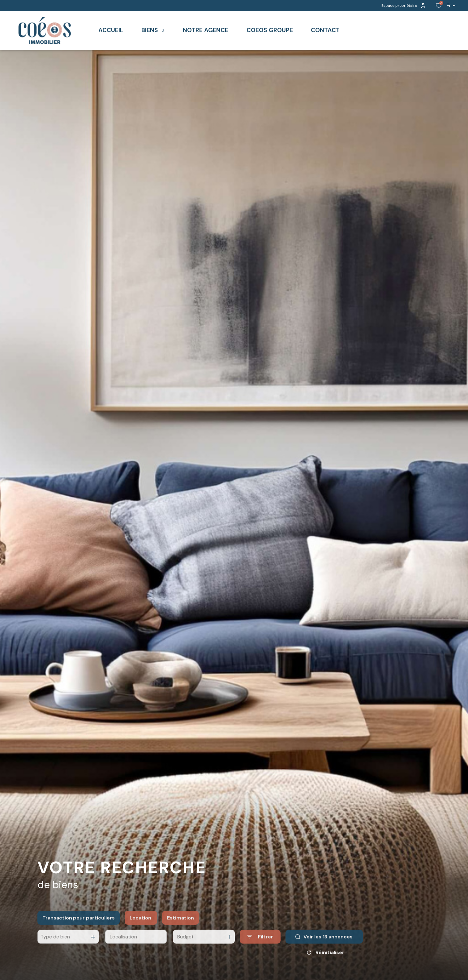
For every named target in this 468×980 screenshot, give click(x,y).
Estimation (180, 934)
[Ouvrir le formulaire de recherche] (260, 953)
